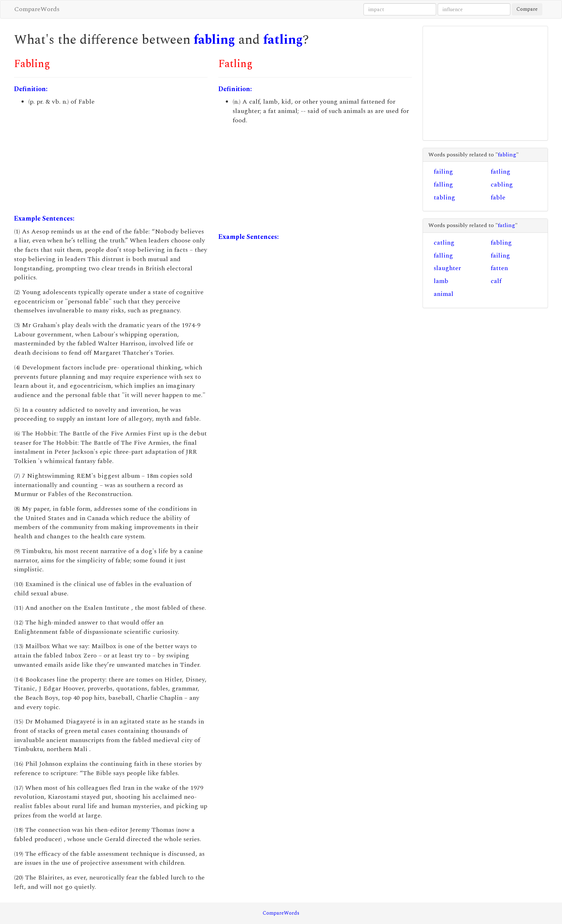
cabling (502, 185)
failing (443, 172)
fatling (283, 40)
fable (498, 197)
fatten (499, 268)
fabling (214, 40)
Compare (527, 9)
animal (444, 294)
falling (443, 185)
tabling (444, 197)
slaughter (447, 268)
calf (496, 281)
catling (444, 243)
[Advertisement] (111, 160)
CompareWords (37, 9)
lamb (441, 281)
